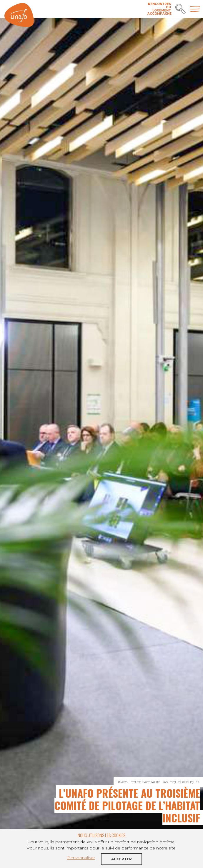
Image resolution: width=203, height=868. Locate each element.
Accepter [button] (122, 859)
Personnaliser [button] (81, 858)
